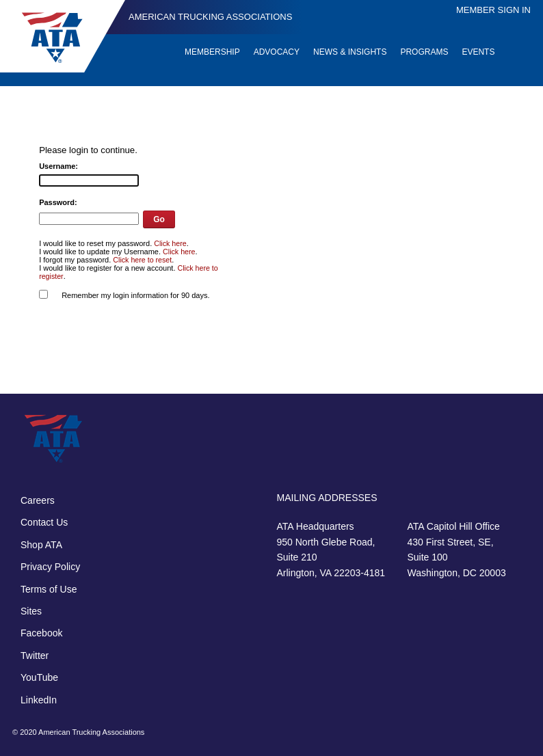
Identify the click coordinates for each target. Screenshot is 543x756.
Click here (170, 243)
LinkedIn (39, 700)
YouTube (39, 677)
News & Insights (350, 52)
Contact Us (44, 522)
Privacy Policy (50, 567)
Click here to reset (142, 260)
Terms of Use (49, 589)
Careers (38, 500)
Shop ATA (41, 545)
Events (478, 52)
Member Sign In (493, 10)
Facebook (41, 633)
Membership (212, 52)
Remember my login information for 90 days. (135, 295)
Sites (31, 611)
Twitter (35, 656)
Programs (424, 52)
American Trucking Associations (210, 17)
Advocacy (277, 52)
